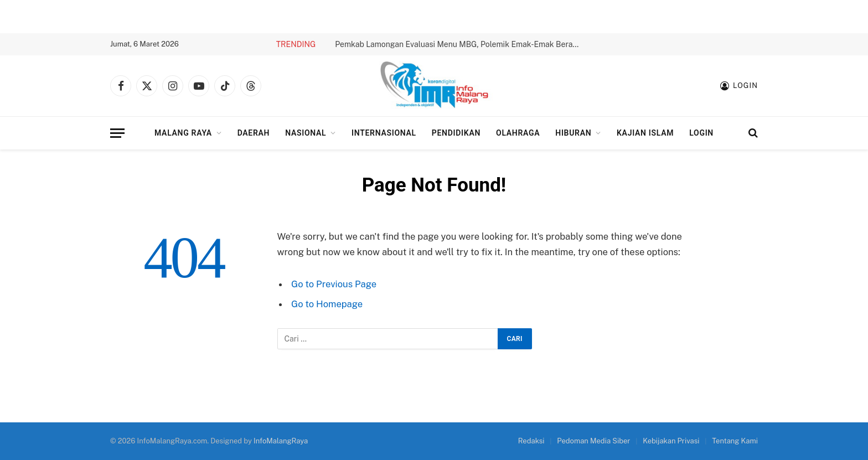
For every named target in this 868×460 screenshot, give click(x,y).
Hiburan (573, 133)
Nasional (306, 133)
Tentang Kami (735, 441)
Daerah (254, 133)
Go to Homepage (327, 304)
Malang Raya (183, 133)
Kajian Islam (645, 133)
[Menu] (117, 133)
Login (701, 133)
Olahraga (518, 133)
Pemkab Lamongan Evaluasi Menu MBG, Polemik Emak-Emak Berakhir (459, 44)
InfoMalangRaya (281, 441)
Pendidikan (456, 133)
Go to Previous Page (334, 284)
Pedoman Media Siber (593, 441)
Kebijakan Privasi (671, 441)
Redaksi (531, 441)
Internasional (384, 133)
